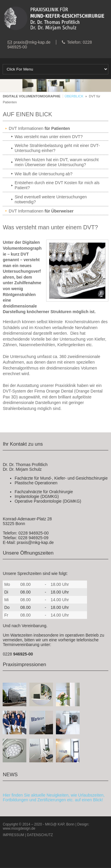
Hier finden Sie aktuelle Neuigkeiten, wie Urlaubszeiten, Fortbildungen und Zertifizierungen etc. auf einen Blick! (54, 797)
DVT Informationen (39, 128)
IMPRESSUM (13, 835)
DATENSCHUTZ (40, 835)
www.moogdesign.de (19, 828)
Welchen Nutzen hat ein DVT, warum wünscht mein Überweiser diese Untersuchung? (57, 162)
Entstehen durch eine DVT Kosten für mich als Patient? (57, 185)
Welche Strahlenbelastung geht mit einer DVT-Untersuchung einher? (57, 148)
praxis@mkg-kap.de (32, 42)
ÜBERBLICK (74, 96)
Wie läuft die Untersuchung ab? (43, 174)
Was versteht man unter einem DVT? (49, 137)
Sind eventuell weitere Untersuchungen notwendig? (51, 199)
